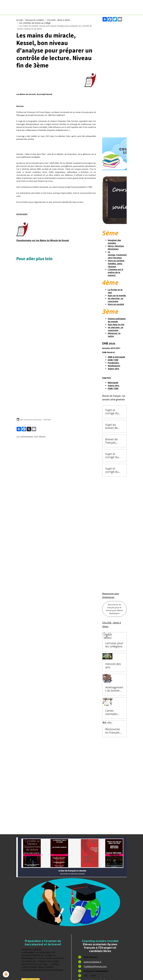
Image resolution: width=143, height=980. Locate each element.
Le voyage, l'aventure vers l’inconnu (117, 255)
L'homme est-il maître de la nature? (115, 272)
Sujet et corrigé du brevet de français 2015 (114, 456)
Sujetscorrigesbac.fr (92, 962)
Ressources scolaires (35, 20)
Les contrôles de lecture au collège (35, 23)
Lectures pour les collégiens (114, 645)
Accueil (19, 20)
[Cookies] (6, 974)
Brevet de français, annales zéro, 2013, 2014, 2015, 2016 (114, 441)
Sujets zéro (114, 385)
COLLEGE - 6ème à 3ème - (59, 20)
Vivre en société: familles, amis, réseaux (116, 264)
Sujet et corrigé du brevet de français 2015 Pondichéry (114, 470)
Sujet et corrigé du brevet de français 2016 (114, 412)
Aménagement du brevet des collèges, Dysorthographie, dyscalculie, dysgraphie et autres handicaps (114, 689)
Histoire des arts (113, 666)
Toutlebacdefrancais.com (95, 966)
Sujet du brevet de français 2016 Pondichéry (114, 426)
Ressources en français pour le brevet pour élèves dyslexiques (114, 609)
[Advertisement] (65, 275)
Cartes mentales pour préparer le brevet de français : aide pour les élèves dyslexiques (114, 712)
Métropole (113, 383)
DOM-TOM (113, 388)
